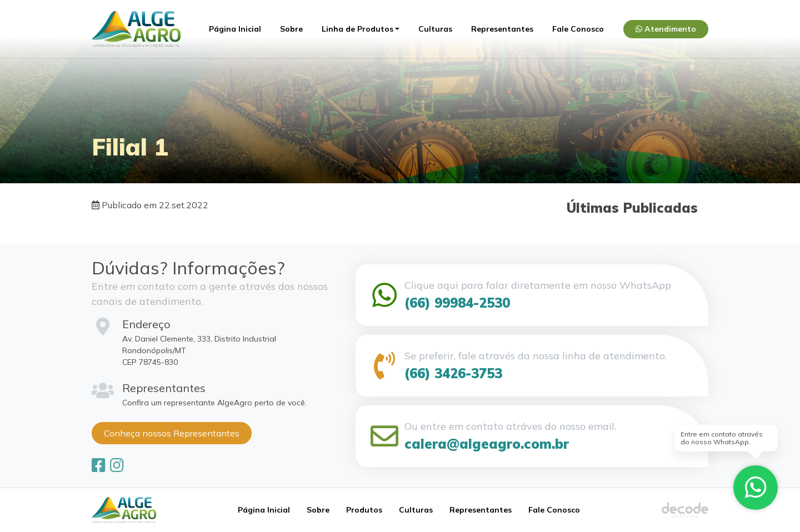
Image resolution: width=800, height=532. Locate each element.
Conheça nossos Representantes (172, 433)
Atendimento (666, 29)
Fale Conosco (578, 29)
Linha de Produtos (357, 29)
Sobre (291, 29)
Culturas (435, 29)
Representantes (502, 29)
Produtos (364, 510)
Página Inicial (235, 29)
